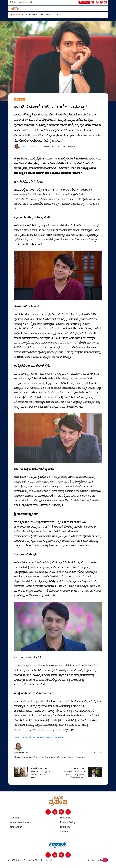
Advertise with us (20, 822)
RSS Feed (65, 827)
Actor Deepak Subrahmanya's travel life (47, 738)
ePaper (84, 2)
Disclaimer (66, 818)
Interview (25, 738)
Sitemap (65, 832)
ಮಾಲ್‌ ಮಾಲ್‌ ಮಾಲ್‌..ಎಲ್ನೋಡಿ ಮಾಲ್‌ (41, 15)
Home (16, 738)
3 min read (69, 147)
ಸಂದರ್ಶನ (19, 99)
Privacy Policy (68, 822)
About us (15, 818)
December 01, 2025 (50, 147)
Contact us (16, 827)
